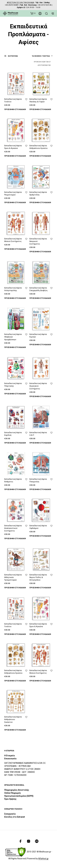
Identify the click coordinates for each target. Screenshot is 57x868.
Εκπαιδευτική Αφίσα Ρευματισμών (13, 193)
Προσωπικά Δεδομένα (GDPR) (19, 796)
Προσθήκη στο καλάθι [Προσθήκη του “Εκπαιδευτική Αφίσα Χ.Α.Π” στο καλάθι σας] (40, 443)
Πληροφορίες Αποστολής (17, 790)
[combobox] (42, 56)
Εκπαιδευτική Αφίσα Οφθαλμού (38, 527)
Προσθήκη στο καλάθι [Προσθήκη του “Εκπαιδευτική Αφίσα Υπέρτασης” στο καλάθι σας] (15, 394)
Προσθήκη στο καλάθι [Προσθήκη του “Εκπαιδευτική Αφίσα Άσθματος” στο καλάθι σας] (15, 489)
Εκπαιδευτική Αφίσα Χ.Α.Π (38, 434)
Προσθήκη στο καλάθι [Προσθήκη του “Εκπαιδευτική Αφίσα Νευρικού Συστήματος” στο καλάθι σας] (40, 252)
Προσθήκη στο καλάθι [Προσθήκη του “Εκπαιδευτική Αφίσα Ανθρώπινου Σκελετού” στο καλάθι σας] (15, 730)
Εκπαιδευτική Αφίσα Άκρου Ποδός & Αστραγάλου (38, 577)
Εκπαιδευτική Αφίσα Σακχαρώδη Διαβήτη (38, 289)
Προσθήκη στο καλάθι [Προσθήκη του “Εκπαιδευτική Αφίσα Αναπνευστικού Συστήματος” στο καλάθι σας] (15, 538)
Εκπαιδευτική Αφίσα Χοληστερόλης (13, 289)
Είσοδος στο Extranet (15, 817)
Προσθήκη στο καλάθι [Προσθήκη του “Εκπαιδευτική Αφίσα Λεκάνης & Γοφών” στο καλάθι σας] (40, 109)
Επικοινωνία (10, 759)
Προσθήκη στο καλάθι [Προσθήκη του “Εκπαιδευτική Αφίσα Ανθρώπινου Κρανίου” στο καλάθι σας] (40, 156)
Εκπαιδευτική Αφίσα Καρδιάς (13, 434)
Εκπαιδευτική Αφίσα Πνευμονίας (38, 480)
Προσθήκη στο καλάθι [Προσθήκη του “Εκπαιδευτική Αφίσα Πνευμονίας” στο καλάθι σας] (40, 489)
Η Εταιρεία (9, 756)
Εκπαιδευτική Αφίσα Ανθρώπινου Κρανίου (38, 147)
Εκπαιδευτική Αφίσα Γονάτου (13, 100)
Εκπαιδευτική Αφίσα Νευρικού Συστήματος (38, 241)
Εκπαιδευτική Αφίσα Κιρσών (38, 336)
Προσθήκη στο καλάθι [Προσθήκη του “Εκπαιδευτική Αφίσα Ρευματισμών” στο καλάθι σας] (15, 202)
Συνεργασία (10, 814)
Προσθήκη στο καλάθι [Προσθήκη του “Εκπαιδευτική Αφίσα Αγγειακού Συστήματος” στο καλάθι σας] (40, 396)
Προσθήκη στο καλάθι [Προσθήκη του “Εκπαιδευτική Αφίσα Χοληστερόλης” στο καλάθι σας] (15, 298)
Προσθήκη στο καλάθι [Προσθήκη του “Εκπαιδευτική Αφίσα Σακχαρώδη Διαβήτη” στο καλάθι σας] (40, 298)
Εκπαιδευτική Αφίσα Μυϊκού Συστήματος (13, 240)
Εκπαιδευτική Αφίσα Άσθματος (13, 480)
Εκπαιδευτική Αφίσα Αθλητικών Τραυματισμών (13, 577)
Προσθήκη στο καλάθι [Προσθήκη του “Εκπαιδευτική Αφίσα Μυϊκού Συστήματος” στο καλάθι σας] (15, 249)
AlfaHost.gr (43, 859)
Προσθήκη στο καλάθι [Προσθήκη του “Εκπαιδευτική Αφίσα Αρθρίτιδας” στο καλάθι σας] (40, 202)
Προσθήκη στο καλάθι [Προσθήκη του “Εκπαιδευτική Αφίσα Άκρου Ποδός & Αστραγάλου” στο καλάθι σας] (40, 588)
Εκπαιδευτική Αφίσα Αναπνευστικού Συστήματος (13, 528)
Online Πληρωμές (13, 793)
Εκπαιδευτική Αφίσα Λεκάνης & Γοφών (38, 100)
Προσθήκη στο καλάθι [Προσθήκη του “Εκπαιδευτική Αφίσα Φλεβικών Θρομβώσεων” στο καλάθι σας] (15, 347)
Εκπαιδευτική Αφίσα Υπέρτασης (13, 385)
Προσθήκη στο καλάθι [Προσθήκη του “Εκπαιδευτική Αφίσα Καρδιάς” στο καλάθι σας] (15, 443)
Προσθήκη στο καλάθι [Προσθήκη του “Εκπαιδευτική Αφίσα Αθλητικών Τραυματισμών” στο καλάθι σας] (15, 588)
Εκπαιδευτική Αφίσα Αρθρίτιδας (38, 193)
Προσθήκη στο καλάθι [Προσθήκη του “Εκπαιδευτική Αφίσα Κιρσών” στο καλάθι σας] (40, 345)
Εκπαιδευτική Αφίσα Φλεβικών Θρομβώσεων (13, 337)
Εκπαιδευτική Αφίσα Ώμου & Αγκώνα (13, 147)
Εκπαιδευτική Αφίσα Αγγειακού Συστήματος (38, 386)
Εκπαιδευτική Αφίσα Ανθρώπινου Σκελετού (13, 719)
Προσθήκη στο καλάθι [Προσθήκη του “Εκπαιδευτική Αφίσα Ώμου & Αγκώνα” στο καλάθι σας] (15, 156)
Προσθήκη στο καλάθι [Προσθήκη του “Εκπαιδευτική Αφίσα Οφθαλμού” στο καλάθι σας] (40, 536)
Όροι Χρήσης (10, 799)
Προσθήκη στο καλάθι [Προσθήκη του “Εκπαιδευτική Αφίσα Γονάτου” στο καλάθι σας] (15, 109)
